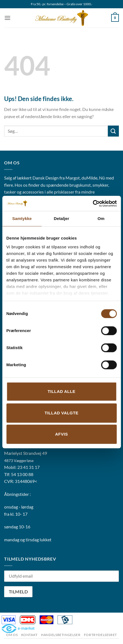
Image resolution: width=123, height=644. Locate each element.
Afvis (61, 434)
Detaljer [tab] (62, 218)
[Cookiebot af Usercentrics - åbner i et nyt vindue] (93, 203)
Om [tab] (101, 218)
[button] (7, 18)
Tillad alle (61, 391)
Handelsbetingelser (61, 635)
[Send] (113, 131)
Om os (12, 635)
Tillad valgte (61, 413)
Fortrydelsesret (100, 635)
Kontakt (29, 635)
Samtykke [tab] (22, 218)
